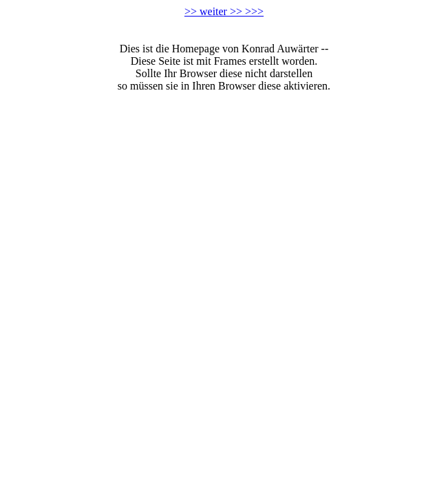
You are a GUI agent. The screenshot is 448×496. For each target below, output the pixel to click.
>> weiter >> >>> (224, 11)
